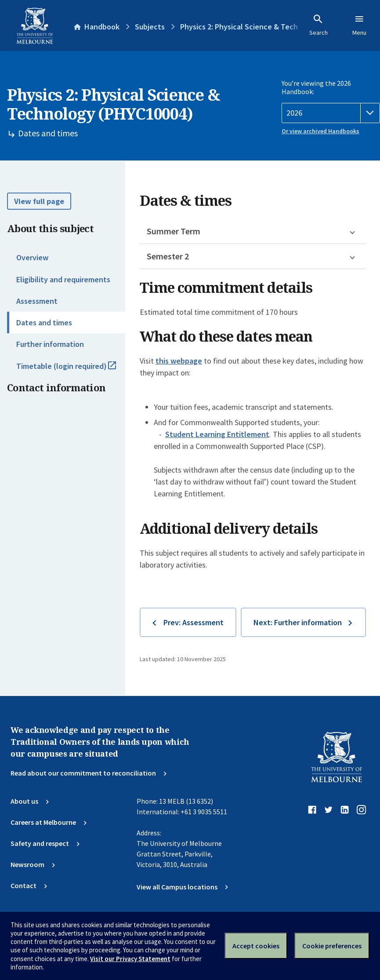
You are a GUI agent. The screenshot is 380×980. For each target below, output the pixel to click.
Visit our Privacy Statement (130, 959)
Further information (50, 344)
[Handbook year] (331, 113)
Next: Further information (298, 622)
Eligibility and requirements (63, 279)
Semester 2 (168, 256)
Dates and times (44, 322)
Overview (32, 257)
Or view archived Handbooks (320, 131)
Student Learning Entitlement (217, 434)
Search (318, 25)
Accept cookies (256, 946)
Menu (359, 25)
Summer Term (174, 231)
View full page (39, 201)
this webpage (179, 361)
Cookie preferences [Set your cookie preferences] (332, 946)
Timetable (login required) (71, 370)
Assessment (37, 301)
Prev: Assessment (194, 622)
